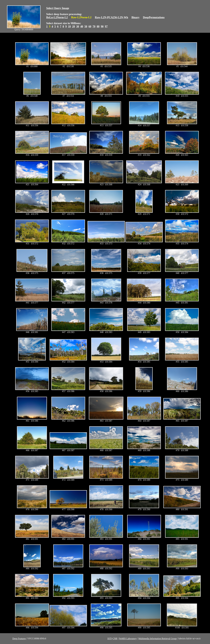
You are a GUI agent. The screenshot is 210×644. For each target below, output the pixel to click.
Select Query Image (58, 8)
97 (106, 26)
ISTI (110, 639)
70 (94, 26)
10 (69, 26)
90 (102, 26)
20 (74, 26)
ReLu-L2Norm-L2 (57, 17)
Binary (135, 17)
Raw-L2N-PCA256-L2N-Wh (112, 17)
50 (86, 26)
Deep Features (19, 639)
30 (78, 26)
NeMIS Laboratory (128, 639)
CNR (115, 639)
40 (82, 26)
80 (98, 26)
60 (90, 26)
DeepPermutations (154, 17)
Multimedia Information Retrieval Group (158, 639)
